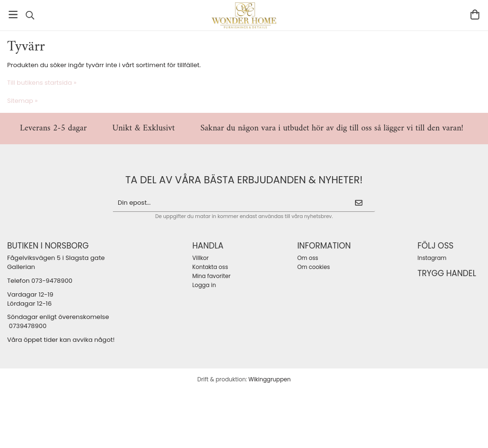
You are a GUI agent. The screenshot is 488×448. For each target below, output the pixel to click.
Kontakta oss (210, 267)
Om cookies (314, 267)
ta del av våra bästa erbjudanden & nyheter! (244, 180)
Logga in (204, 285)
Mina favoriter (211, 276)
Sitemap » (22, 101)
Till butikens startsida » (42, 83)
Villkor (200, 258)
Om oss (308, 258)
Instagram (432, 258)
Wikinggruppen (269, 379)
